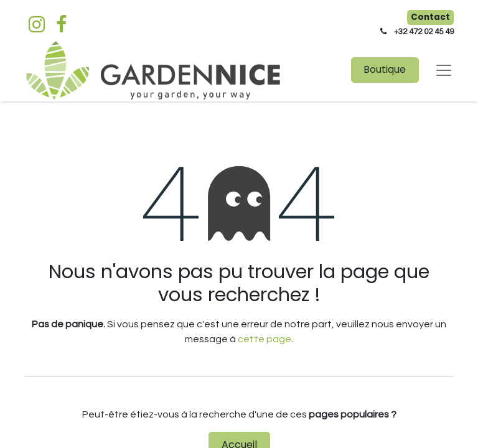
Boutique (385, 69)
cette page (265, 339)
